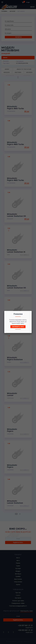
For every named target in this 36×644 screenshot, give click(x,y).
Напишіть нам (18, 327)
